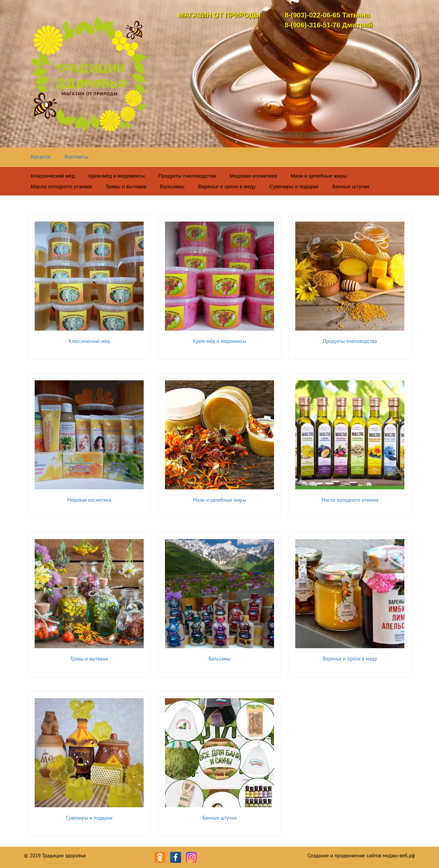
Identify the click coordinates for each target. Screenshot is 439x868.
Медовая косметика (253, 176)
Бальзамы (172, 186)
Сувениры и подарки (294, 186)
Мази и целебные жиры (319, 176)
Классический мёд (53, 176)
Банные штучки (351, 186)
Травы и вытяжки (126, 186)
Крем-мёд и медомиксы (117, 176)
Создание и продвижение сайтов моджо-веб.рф (361, 855)
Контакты (76, 157)
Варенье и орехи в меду (227, 186)
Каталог (41, 157)
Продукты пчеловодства (187, 176)
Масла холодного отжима (61, 186)
